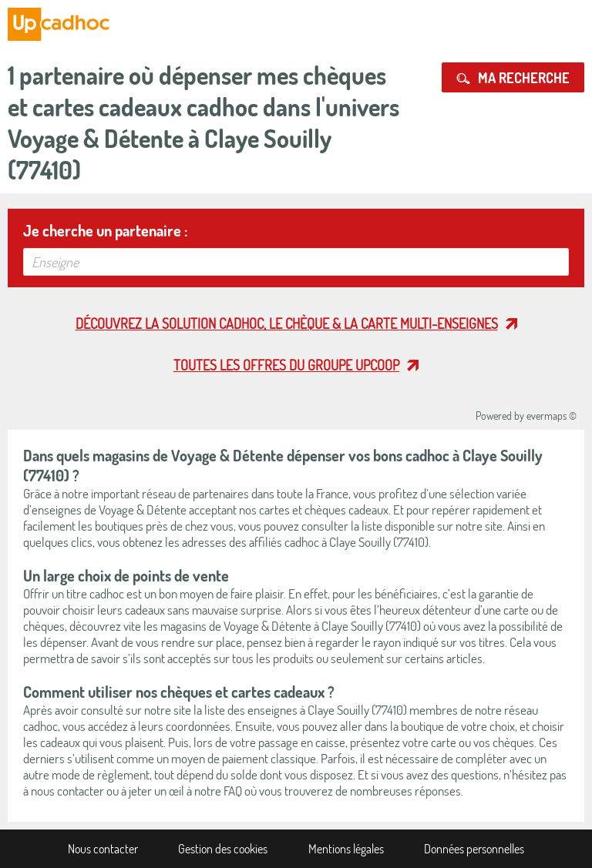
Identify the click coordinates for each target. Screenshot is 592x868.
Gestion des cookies (223, 849)
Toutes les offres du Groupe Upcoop (286, 365)
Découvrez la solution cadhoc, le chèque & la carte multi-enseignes (287, 323)
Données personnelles (474, 849)
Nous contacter (103, 849)
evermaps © (552, 416)
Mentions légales (346, 849)
